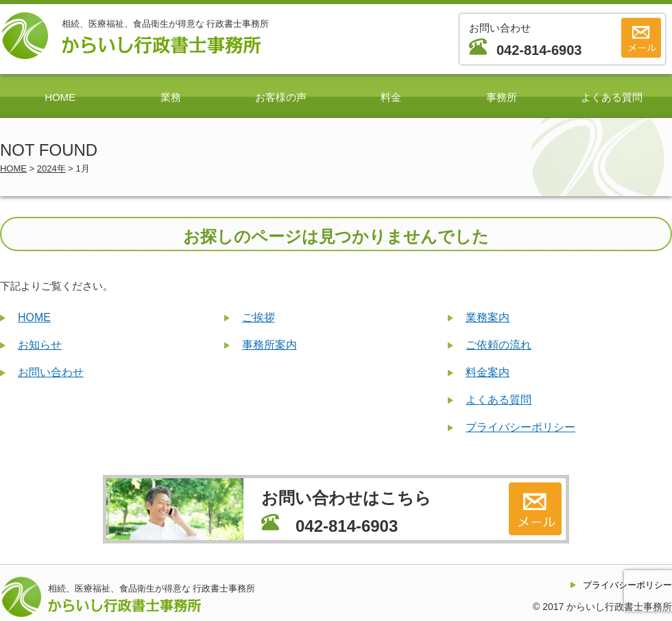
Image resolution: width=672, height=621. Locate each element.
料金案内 (488, 372)
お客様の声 (281, 97)
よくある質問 (612, 97)
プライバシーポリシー (520, 427)
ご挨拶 (259, 317)
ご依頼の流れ (499, 345)
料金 (391, 97)
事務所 (502, 97)
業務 (171, 97)
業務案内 (488, 317)
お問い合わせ (51, 372)
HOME (60, 97)
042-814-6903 (539, 50)
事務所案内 (269, 345)
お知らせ (40, 345)
